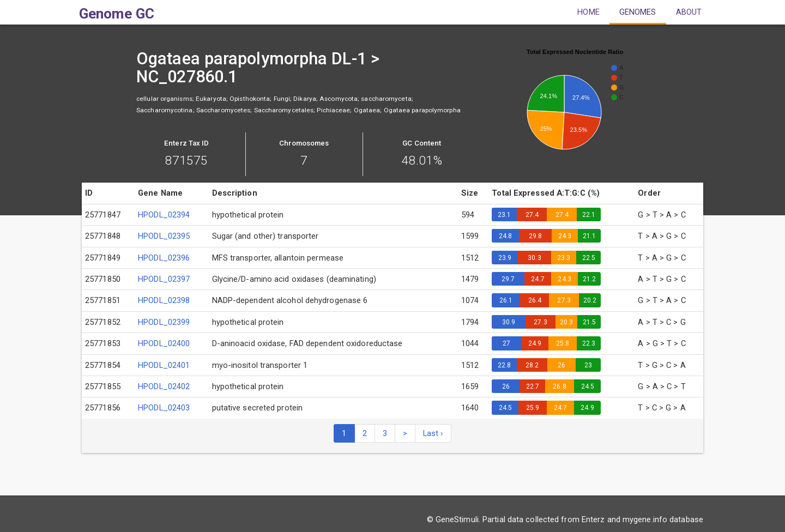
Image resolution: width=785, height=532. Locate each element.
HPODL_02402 (164, 386)
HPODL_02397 (164, 279)
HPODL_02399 (164, 322)
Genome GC (117, 14)
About (689, 12)
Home (588, 12)
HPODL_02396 (164, 258)
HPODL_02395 (164, 236)
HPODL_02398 (164, 300)
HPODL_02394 (164, 215)
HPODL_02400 (164, 343)
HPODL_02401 (164, 365)
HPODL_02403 (164, 408)
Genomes (638, 12)
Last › (433, 433)
